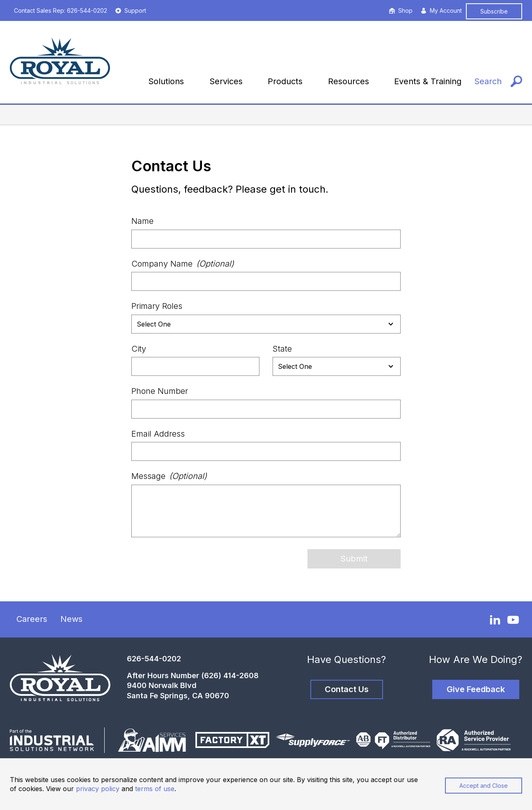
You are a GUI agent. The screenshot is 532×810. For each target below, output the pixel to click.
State (282, 349)
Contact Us (347, 689)
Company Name (183, 264)
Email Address (158, 434)
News (71, 619)
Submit (354, 559)
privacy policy (98, 789)
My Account (441, 10)
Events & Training (428, 81)
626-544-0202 (154, 659)
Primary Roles (157, 306)
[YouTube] (513, 620)
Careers (32, 619)
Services (226, 81)
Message (169, 476)
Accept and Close (484, 786)
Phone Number (160, 391)
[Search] (498, 82)
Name (142, 221)
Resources (349, 81)
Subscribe (494, 11)
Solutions (166, 81)
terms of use (155, 789)
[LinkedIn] (495, 619)
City (139, 349)
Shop (401, 10)
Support (131, 10)
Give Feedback (476, 689)
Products (285, 81)
